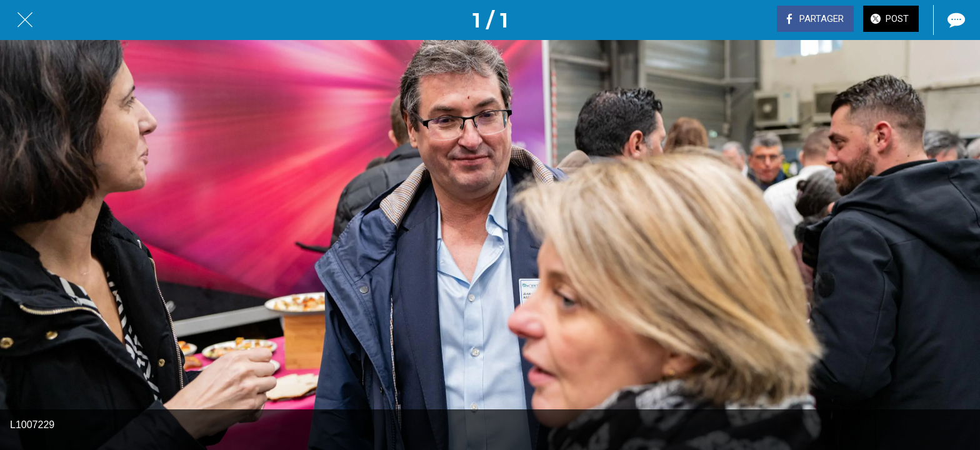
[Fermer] (25, 20)
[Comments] (955, 20)
